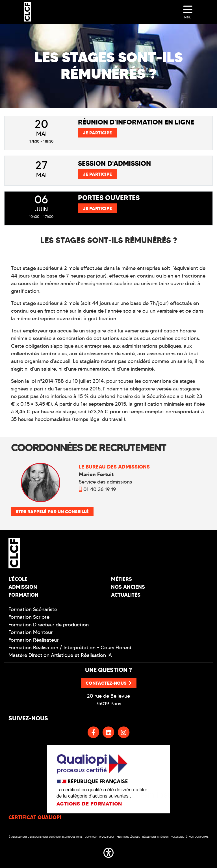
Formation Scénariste (33, 609)
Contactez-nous (109, 683)
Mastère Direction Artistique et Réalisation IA (60, 655)
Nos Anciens (128, 587)
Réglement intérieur (155, 837)
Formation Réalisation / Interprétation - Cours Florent (70, 648)
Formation (23, 595)
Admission (23, 587)
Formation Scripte (29, 617)
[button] (108, 852)
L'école (18, 579)
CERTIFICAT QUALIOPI (35, 817)
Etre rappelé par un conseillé (52, 512)
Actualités (126, 595)
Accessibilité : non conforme (190, 837)
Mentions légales (128, 837)
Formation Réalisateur (33, 640)
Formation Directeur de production (49, 625)
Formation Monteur (31, 632)
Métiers (121, 579)
